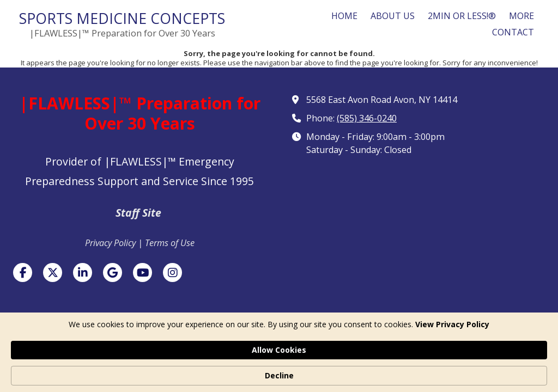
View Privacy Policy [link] (102, 375)
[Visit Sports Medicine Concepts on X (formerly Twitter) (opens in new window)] (53, 272)
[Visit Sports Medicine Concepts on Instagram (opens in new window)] (172, 272)
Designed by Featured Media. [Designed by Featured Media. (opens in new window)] (362, 339)
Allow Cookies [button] (423, 369)
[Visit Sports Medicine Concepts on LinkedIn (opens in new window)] (83, 272)
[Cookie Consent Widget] (279, 370)
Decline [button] (498, 370)
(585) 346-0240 (367, 118)
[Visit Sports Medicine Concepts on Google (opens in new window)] (113, 272)
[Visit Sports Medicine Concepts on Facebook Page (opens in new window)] (23, 272)
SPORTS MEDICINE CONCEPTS (122, 18)
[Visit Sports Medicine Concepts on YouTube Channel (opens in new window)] (142, 272)
